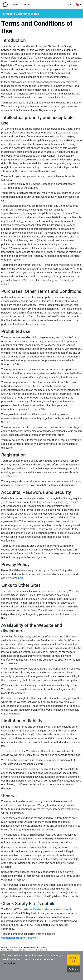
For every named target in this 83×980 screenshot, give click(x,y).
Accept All (73, 960)
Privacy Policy (21, 950)
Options (73, 969)
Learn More (9, 963)
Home (16, 5)
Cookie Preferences (8, 950)
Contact (26, 5)
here (21, 578)
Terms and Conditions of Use (38, 950)
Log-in (69, 5)
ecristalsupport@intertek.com (19, 938)
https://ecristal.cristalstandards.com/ (48, 909)
